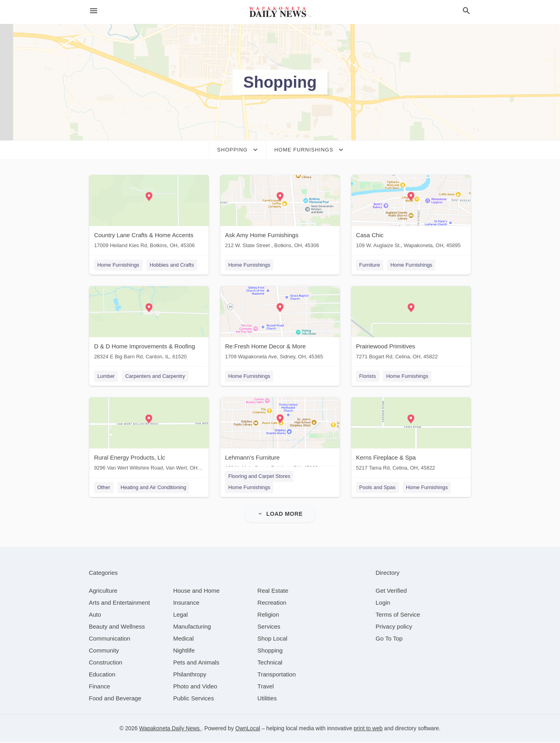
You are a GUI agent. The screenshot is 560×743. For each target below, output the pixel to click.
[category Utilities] (267, 699)
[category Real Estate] (273, 592)
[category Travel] (265, 687)
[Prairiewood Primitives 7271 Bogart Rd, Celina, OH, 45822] (411, 325)
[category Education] (102, 675)
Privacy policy (394, 628)
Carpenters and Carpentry (155, 376)
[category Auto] (95, 616)
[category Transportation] (276, 675)
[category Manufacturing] (192, 628)
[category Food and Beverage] (115, 699)
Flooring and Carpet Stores (259, 477)
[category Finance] (99, 687)
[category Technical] (270, 663)
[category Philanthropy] (190, 675)
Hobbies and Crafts (171, 265)
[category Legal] (181, 616)
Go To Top (389, 640)
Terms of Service (398, 616)
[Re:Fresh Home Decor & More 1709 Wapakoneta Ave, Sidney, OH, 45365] (280, 325)
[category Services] (269, 628)
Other (103, 488)
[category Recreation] (272, 604)
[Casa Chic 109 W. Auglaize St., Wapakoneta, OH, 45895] (411, 213)
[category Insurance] (186, 604)
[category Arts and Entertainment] (119, 604)
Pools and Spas (378, 488)
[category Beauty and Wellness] (117, 628)
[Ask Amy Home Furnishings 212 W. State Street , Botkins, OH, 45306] (280, 213)
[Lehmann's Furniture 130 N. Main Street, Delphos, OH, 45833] (280, 437)
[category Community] (104, 652)
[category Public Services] (194, 699)
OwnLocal (248, 729)
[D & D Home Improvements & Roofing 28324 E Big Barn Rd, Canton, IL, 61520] (149, 325)
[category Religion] (268, 616)
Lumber (106, 376)
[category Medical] (184, 640)
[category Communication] (110, 640)
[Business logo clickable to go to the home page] (280, 12)
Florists (368, 376)
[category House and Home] (197, 592)
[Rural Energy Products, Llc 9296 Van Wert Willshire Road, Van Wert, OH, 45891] (149, 437)
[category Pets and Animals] (196, 663)
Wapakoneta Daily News (170, 729)
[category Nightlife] (184, 652)
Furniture (370, 265)
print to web (368, 729)
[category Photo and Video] (195, 687)
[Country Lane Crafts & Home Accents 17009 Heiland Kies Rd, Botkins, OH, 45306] (149, 213)
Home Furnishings (118, 265)
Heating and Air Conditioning (153, 488)
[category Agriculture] (103, 592)
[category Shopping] (270, 652)
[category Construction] (106, 663)
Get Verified (391, 592)
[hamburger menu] (94, 11)
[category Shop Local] (272, 640)
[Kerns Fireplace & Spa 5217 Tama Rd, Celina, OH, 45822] (411, 437)
